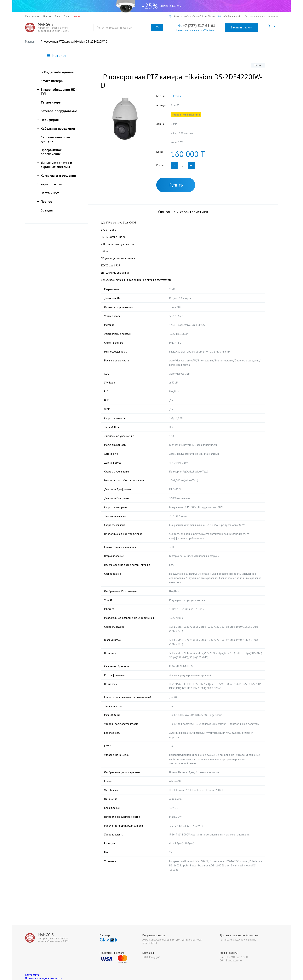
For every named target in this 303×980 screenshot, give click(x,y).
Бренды (47, 210)
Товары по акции (49, 184)
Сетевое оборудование (59, 111)
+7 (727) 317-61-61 (199, 25)
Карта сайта (32, 966)
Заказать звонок (241, 27)
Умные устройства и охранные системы (56, 165)
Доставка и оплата (255, 16)
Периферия (50, 120)
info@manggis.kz (230, 16)
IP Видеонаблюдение (57, 72)
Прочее (46, 202)
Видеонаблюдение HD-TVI (59, 92)
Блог (58, 16)
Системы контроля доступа (55, 139)
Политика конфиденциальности (44, 970)
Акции (77, 16)
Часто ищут (50, 193)
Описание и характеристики (183, 212)
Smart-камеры (52, 81)
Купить (176, 185)
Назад (258, 65)
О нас (67, 16)
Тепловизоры (51, 102)
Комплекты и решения (58, 175)
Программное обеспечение (51, 152)
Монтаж (47, 16)
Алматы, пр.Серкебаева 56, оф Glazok (192, 16)
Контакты (273, 16)
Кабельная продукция (58, 128)
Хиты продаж (32, 16)
